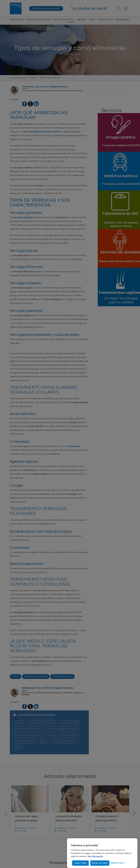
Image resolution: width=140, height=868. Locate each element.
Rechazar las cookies (100, 863)
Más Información (95, 856)
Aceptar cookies (80, 863)
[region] (102, 853)
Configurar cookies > (117, 863)
